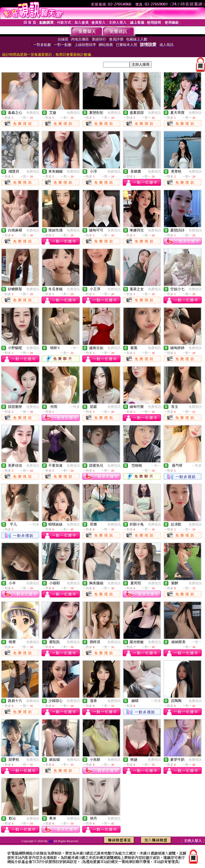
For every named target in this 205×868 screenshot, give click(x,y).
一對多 (75, 407)
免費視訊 (33, 113)
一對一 (75, 348)
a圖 (51, 841)
